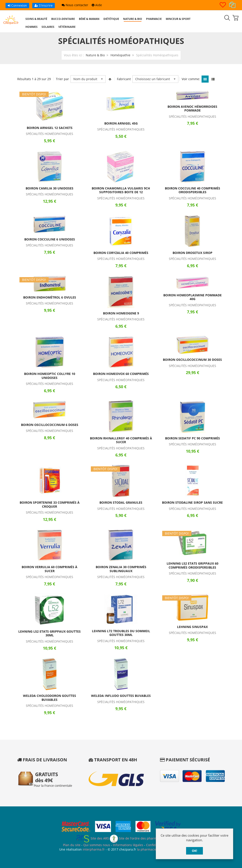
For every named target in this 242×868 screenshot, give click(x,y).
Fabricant (124, 79)
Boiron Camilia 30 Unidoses (50, 188)
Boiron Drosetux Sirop (192, 253)
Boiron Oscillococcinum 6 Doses (50, 425)
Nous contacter (75, 5)
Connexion (17, 5)
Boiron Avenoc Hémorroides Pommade (192, 109)
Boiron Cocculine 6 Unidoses (50, 239)
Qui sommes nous (97, 845)
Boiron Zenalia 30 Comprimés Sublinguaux (121, 569)
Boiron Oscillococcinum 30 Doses (192, 360)
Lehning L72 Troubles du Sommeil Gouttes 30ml (121, 633)
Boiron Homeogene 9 (121, 313)
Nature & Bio (95, 55)
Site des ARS (92, 838)
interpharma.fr (93, 849)
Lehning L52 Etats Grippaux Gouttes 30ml (50, 633)
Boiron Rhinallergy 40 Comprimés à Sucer (121, 440)
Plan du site (72, 845)
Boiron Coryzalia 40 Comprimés (121, 253)
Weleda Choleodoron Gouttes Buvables (50, 698)
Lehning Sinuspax (192, 627)
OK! (194, 851)
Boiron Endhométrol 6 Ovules (50, 297)
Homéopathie (120, 55)
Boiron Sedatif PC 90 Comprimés (192, 438)
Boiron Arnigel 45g (121, 123)
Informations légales (128, 845)
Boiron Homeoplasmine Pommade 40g (192, 297)
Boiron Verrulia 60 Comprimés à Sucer (50, 569)
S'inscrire (44, 5)
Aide (97, 5)
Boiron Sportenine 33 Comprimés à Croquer (50, 504)
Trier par (62, 79)
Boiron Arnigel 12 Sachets (50, 128)
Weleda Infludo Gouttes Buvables (121, 696)
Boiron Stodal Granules (121, 502)
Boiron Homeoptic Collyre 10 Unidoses (50, 376)
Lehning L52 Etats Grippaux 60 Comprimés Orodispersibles (192, 565)
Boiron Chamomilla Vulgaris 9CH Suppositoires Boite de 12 (121, 190)
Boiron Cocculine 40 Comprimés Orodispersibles (192, 190)
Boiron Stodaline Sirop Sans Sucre (192, 502)
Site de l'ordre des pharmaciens (138, 838)
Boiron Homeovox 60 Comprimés (121, 374)
